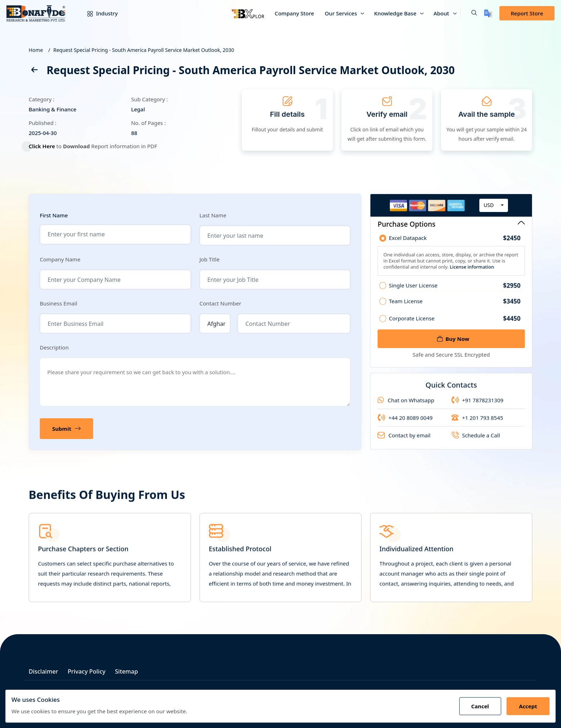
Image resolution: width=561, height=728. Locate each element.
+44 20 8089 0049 (405, 423)
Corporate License (455, 323)
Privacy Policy (90, 670)
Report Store (527, 13)
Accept (527, 706)
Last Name (213, 215)
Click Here (45, 146)
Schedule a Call (476, 440)
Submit (67, 429)
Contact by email (404, 440)
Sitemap (132, 670)
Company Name (60, 259)
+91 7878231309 (477, 405)
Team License (455, 306)
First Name (54, 215)
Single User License (455, 290)
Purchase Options (451, 224)
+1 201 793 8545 (477, 423)
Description (54, 347)
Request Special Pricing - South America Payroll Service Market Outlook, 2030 (144, 50)
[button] (469, 13)
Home (36, 50)
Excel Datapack (455, 240)
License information (471, 269)
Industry (97, 13)
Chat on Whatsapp (406, 405)
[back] (34, 71)
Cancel (478, 706)
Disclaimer (44, 670)
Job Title (210, 259)
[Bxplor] (248, 13)
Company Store (294, 13)
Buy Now (453, 339)
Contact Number (220, 303)
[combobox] (494, 207)
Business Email (59, 303)
